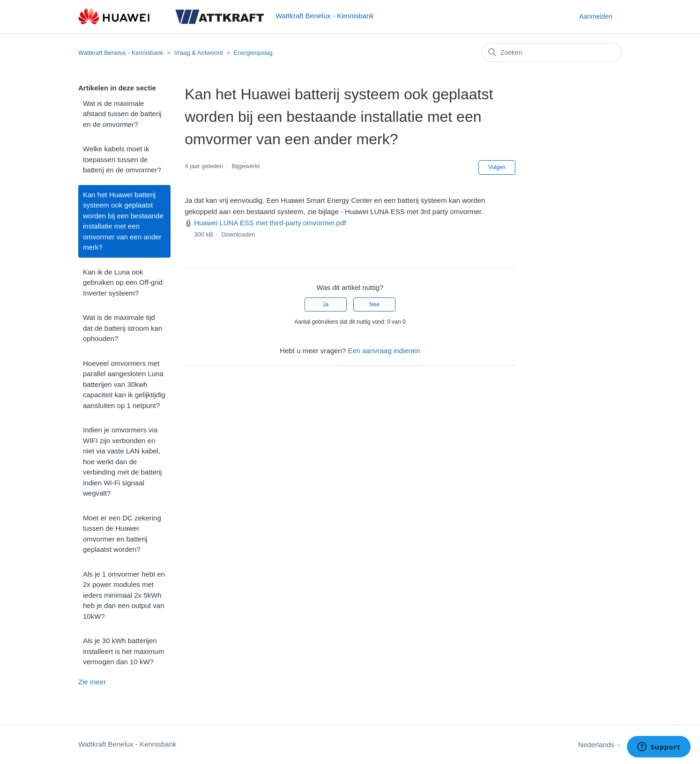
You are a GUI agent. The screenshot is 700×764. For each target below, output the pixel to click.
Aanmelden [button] (596, 16)
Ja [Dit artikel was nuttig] (326, 304)
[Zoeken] (551, 52)
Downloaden (238, 234)
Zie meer (92, 682)
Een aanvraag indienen (384, 351)
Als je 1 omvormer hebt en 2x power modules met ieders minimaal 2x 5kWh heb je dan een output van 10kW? (124, 595)
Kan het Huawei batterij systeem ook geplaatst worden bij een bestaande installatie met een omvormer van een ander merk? (123, 221)
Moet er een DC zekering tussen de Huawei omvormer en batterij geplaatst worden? (122, 534)
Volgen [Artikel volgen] (497, 167)
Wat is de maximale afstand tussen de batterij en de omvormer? (122, 114)
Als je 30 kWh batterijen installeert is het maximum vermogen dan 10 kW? (123, 651)
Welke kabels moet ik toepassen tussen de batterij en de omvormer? (122, 159)
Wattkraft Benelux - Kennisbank (121, 53)
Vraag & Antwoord (198, 53)
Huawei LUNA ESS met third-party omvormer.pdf (270, 223)
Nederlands (600, 745)
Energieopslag (253, 53)
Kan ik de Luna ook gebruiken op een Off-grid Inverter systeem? (123, 282)
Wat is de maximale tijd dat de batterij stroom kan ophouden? (123, 328)
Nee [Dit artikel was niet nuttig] (374, 304)
